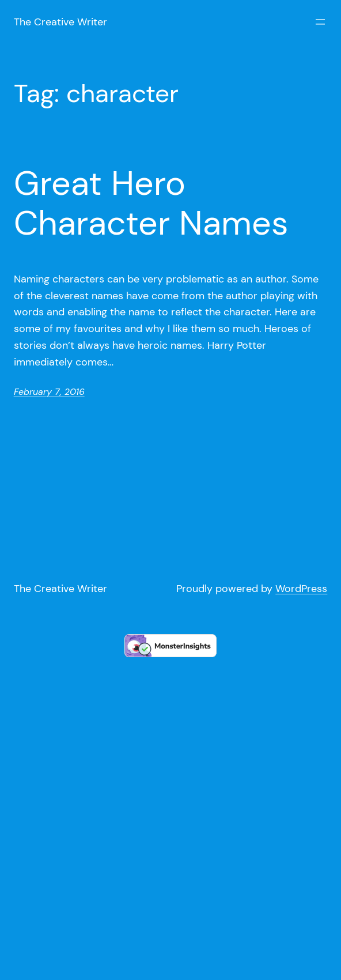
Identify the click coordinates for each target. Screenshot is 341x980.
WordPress (301, 589)
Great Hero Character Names (151, 203)
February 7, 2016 (49, 392)
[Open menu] (320, 22)
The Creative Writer (60, 22)
